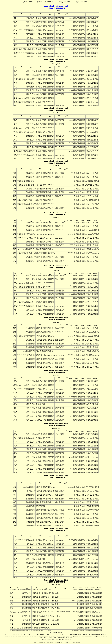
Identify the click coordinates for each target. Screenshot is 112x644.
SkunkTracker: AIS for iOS (82, 2)
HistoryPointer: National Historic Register (45, 2)
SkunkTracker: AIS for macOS (65, 2)
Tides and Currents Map (28, 2)
